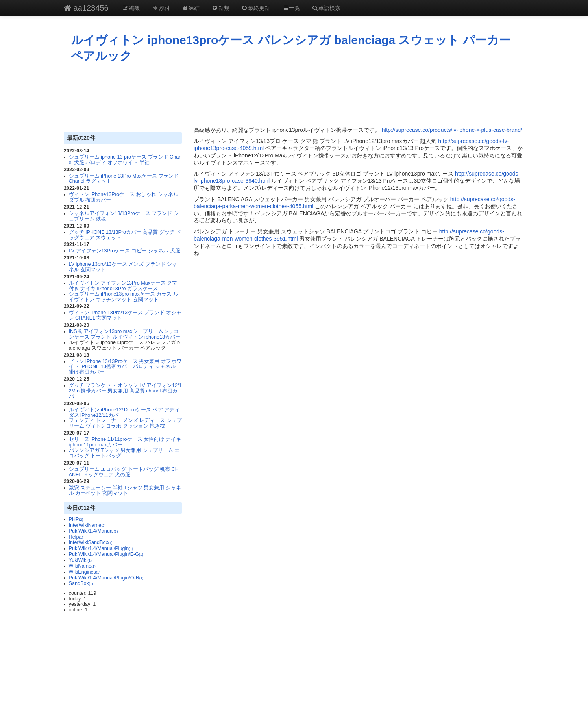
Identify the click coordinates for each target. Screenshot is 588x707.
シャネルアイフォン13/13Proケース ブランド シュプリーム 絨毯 (124, 216)
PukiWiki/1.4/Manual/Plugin (101, 548)
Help (76, 537)
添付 (161, 8)
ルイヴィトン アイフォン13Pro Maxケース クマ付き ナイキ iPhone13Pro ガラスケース (123, 286)
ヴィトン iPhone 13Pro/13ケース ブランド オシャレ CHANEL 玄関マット (125, 315)
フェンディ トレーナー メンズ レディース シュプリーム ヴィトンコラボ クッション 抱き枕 (125, 423)
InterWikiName (87, 525)
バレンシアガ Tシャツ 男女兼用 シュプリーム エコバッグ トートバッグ (124, 453)
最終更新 (256, 8)
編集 (131, 8)
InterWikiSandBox (91, 542)
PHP (76, 519)
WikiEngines (85, 572)
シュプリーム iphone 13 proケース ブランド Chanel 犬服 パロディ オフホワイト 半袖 (125, 160)
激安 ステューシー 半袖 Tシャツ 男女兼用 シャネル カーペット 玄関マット (125, 490)
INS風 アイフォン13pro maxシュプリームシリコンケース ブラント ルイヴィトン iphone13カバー (125, 334)
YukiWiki (80, 560)
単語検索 (326, 8)
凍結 (191, 8)
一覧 (291, 8)
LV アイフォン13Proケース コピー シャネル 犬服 (125, 251)
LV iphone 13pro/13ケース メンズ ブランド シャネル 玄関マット (123, 267)
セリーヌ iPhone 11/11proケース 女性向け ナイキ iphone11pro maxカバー (125, 442)
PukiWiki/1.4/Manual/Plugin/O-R (106, 578)
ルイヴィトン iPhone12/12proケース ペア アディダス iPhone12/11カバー (124, 413)
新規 (220, 8)
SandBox (81, 583)
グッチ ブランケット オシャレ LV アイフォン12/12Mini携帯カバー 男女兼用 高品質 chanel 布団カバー (125, 391)
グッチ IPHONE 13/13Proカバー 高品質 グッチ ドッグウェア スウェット (125, 235)
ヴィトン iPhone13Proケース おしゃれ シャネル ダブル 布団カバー (124, 197)
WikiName (82, 566)
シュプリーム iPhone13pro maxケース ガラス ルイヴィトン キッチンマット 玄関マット (124, 297)
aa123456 (86, 8)
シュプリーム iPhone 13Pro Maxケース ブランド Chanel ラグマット (124, 179)
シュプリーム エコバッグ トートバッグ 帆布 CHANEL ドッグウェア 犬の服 (124, 472)
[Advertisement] (294, 90)
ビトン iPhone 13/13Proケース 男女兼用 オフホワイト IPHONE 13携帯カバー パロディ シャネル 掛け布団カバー (125, 367)
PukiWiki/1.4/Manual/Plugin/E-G (106, 554)
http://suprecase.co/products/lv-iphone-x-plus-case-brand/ (452, 130)
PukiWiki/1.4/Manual (93, 531)
